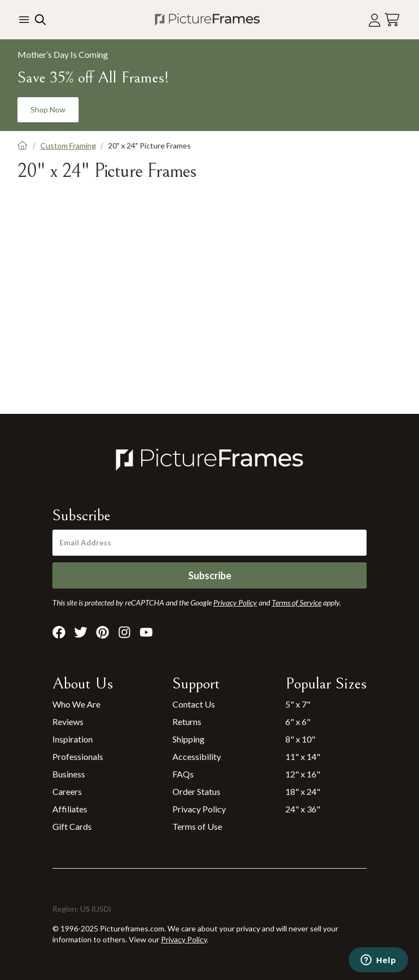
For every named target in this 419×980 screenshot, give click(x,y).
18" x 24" (303, 791)
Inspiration (73, 739)
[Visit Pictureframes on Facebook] (59, 632)
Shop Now (48, 109)
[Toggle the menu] (24, 20)
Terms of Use (197, 826)
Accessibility (197, 756)
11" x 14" (303, 756)
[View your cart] (392, 20)
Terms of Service (297, 602)
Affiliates (70, 809)
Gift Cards (72, 826)
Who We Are (76, 704)
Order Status (196, 791)
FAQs (183, 774)
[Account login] (375, 20)
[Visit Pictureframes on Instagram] (124, 632)
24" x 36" (303, 809)
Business (69, 774)
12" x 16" (303, 774)
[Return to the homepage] (207, 20)
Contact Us (194, 704)
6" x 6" (298, 721)
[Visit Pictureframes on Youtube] (146, 632)
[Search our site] (39, 20)
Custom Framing (68, 145)
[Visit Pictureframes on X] (81, 632)
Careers (67, 791)
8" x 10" (300, 739)
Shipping (188, 739)
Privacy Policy (199, 809)
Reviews (68, 721)
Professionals (78, 756)
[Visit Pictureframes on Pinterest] (103, 632)
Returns (187, 721)
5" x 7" (298, 704)
